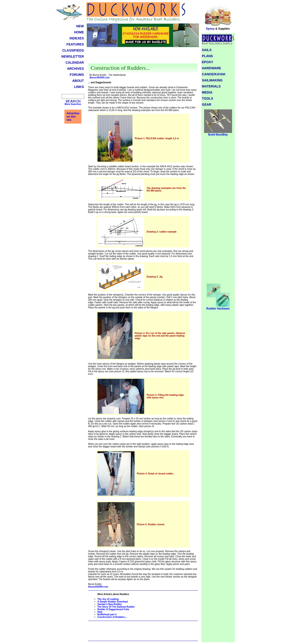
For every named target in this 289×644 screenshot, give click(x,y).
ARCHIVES (75, 69)
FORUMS (77, 75)
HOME (79, 32)
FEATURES (75, 44)
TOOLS (208, 98)
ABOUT (78, 81)
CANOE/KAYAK (214, 74)
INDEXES (77, 38)
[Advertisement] (143, 56)
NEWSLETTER (73, 56)
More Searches (73, 104)
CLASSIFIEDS (73, 50)
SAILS (207, 50)
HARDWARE (212, 68)
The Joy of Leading (108, 599)
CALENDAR (75, 63)
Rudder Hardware (218, 307)
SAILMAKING (212, 80)
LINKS (79, 87)
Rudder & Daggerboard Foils (113, 609)
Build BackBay (218, 133)
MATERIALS (211, 86)
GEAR (207, 104)
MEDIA (207, 92)
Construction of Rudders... (112, 617)
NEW (80, 26)
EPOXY (208, 62)
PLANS (207, 56)
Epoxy (218, 27)
